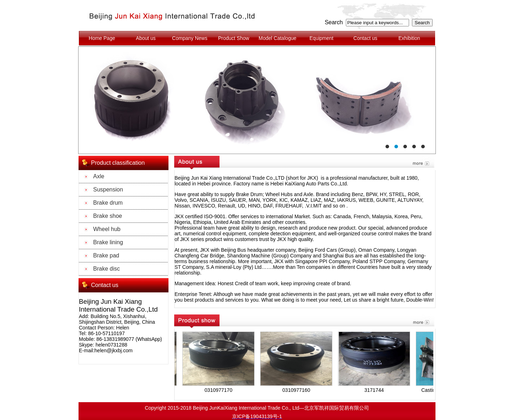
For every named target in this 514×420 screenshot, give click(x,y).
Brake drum (108, 203)
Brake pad (106, 255)
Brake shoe (108, 216)
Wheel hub (107, 229)
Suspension (108, 189)
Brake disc (107, 269)
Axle (99, 176)
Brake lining (108, 242)
